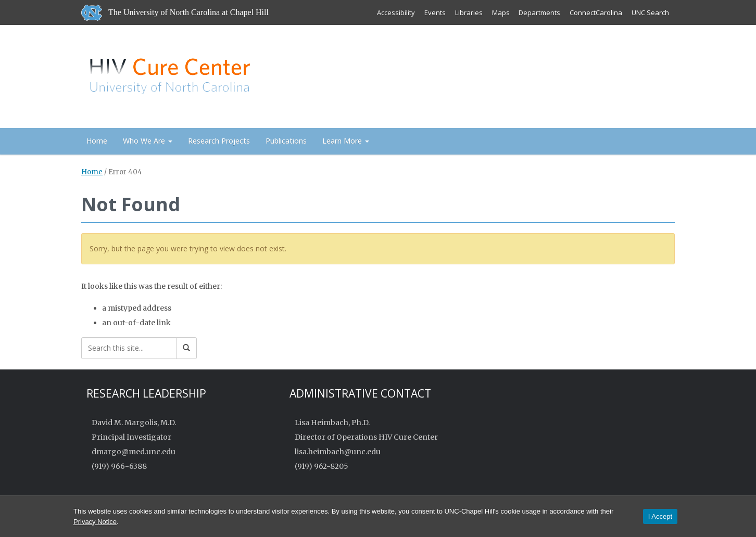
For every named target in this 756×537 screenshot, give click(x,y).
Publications (286, 141)
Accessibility (395, 12)
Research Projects (219, 141)
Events (434, 12)
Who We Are (148, 141)
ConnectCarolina (596, 12)
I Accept (660, 516)
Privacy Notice (95, 522)
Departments (539, 12)
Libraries (468, 12)
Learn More (346, 141)
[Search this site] (129, 348)
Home (97, 141)
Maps (500, 12)
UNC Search (650, 12)
